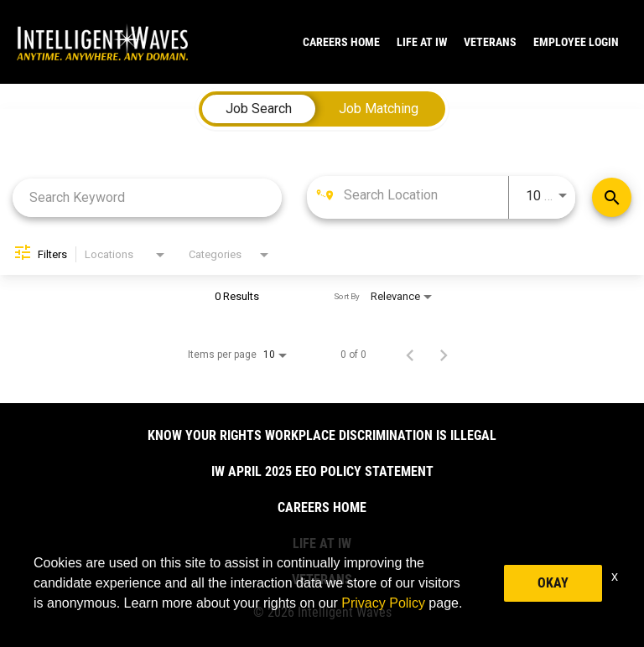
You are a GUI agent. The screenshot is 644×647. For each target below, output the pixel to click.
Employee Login (576, 42)
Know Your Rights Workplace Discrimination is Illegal (322, 435)
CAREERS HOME (341, 42)
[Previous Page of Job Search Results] (410, 355)
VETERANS (490, 42)
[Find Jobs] (612, 197)
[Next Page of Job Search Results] (444, 355)
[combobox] (147, 197)
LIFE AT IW (422, 42)
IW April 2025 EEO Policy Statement (322, 471)
